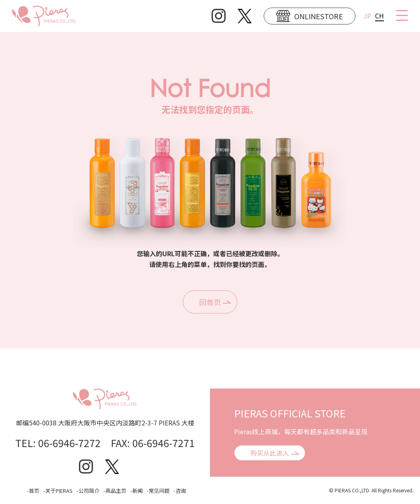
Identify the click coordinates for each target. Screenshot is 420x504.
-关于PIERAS (58, 491)
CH (380, 16)
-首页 (33, 491)
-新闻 (136, 491)
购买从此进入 (270, 453)
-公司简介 (88, 491)
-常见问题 (158, 491)
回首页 (210, 302)
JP (367, 16)
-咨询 (180, 491)
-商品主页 (115, 491)
